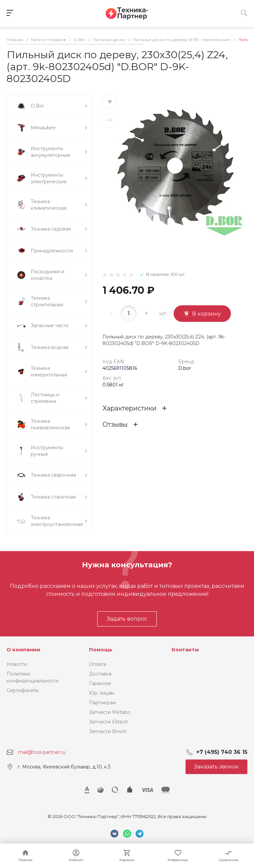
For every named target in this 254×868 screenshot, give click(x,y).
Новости (17, 664)
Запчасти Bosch (108, 731)
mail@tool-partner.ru (42, 752)
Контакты (185, 650)
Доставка (100, 674)
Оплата (98, 664)
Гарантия (100, 683)
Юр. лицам (102, 693)
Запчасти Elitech (108, 722)
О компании (23, 650)
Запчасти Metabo (110, 712)
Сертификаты (23, 690)
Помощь (101, 650)
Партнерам (102, 703)
